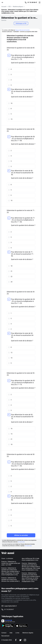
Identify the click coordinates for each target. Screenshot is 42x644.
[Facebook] (16, 640)
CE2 (10, 7)
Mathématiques (18, 7)
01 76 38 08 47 (32, 2)
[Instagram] (25, 640)
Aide (11, 633)
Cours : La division (7, 558)
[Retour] (3, 2)
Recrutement (5, 636)
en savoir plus (21, 542)
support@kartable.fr (11, 606)
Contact (4, 633)
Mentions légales (28, 633)
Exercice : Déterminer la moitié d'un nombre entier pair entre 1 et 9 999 (11, 563)
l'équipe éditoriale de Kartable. (23, 30)
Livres (17, 633)
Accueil (4, 7)
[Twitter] (20, 640)
